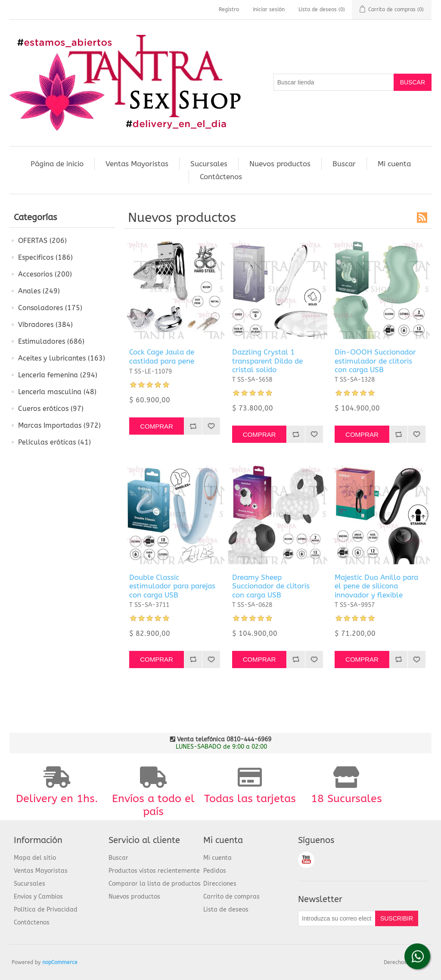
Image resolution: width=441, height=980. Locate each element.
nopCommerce (60, 962)
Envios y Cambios (38, 897)
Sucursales (209, 164)
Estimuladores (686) (51, 341)
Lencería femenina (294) (58, 375)
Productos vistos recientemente (154, 871)
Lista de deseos (226, 910)
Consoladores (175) (50, 308)
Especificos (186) (45, 257)
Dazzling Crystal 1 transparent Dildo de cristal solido (267, 361)
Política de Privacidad (46, 910)
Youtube (306, 860)
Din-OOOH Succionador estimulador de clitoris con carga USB (375, 361)
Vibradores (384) (45, 325)
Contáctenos (221, 177)
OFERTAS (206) (42, 241)
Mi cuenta (394, 164)
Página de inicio (57, 164)
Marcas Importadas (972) (59, 425)
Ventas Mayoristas (137, 164)
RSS (422, 218)
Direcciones (220, 884)
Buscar (344, 164)
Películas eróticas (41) (54, 442)
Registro (229, 9)
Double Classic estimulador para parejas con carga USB (172, 586)
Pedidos (215, 871)
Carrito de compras (231, 897)
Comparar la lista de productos (155, 884)
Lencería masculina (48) (57, 392)
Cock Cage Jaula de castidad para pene (162, 356)
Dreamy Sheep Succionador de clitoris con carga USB (271, 586)
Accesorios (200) (45, 274)
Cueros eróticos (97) (51, 409)
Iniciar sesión (269, 9)
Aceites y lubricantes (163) (62, 358)
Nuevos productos (280, 164)
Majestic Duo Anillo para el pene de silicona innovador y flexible (376, 586)
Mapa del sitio (35, 858)
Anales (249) (39, 291)
